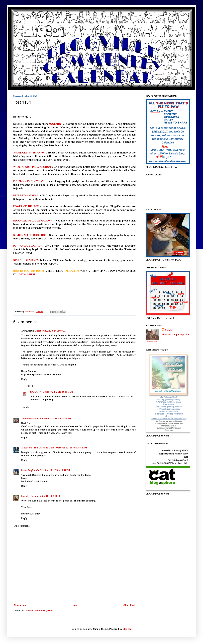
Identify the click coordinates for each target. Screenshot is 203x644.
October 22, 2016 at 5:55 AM (56, 419)
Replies (29, 386)
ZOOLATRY (55, 124)
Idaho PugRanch (30, 470)
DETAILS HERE (27, 274)
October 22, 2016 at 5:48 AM (50, 331)
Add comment (22, 526)
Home (75, 605)
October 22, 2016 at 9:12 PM (55, 470)
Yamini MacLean (30, 419)
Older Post (129, 605)
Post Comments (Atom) (41, 611)
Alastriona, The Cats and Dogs (38, 448)
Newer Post (20, 605)
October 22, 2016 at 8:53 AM (71, 448)
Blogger (127, 629)
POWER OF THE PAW (26, 206)
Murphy (25, 496)
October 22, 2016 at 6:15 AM (58, 392)
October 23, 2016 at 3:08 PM (46, 496)
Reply (24, 379)
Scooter (169, 330)
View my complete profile (176, 334)
